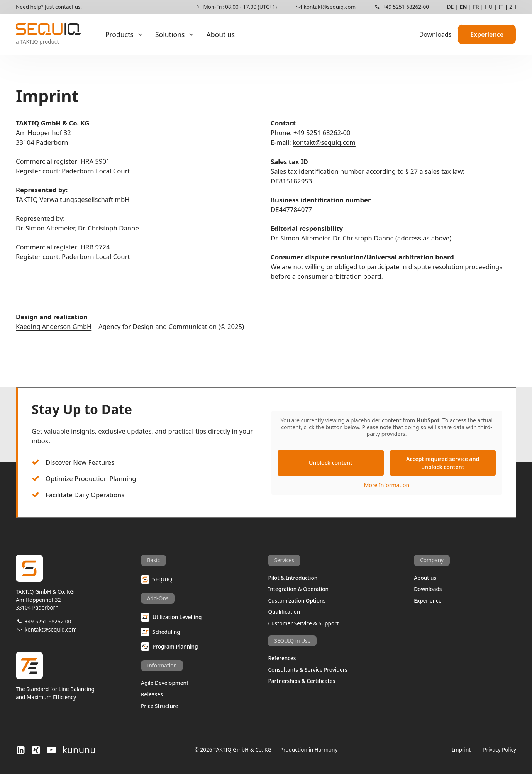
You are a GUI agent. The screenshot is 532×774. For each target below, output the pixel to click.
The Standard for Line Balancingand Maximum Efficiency (78, 677)
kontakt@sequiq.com (325, 7)
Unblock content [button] (331, 463)
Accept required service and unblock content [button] (443, 463)
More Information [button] (387, 485)
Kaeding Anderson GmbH (54, 327)
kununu (79, 750)
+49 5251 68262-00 (401, 7)
